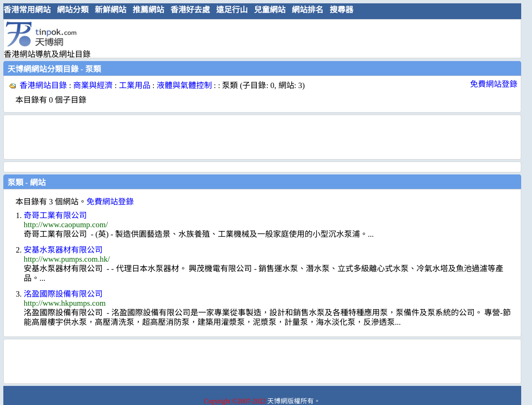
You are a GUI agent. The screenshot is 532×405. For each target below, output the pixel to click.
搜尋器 (341, 10)
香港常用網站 (27, 10)
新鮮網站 (111, 10)
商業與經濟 (93, 85)
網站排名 (308, 10)
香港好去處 (190, 10)
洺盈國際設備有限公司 (63, 294)
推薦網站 (148, 10)
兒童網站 (270, 10)
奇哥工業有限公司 (55, 215)
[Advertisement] (259, 38)
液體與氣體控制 (184, 85)
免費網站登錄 (494, 84)
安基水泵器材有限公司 (63, 250)
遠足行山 (232, 10)
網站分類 (73, 10)
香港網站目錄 (43, 85)
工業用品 (135, 85)
